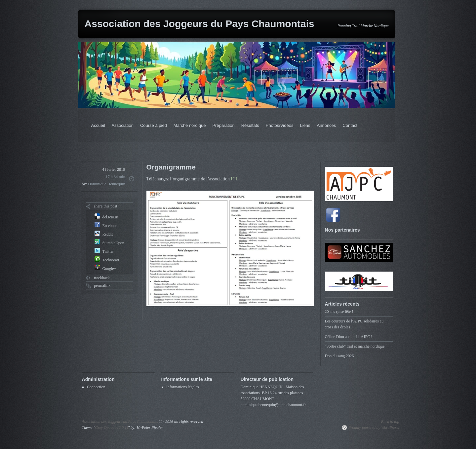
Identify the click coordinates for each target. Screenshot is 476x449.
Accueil (98, 125)
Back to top (390, 422)
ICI (234, 179)
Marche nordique (190, 125)
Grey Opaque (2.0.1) (112, 428)
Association (122, 125)
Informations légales (182, 387)
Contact (350, 125)
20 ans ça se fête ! (339, 312)
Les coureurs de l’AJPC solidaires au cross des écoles (354, 324)
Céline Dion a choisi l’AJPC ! (349, 337)
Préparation (223, 125)
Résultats (250, 125)
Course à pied (154, 125)
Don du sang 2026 (339, 356)
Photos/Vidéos (280, 125)
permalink (102, 285)
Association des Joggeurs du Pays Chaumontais (199, 24)
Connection (96, 387)
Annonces (327, 125)
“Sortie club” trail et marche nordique (355, 346)
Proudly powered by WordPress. (374, 428)
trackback (102, 278)
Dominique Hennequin (107, 184)
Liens (305, 125)
